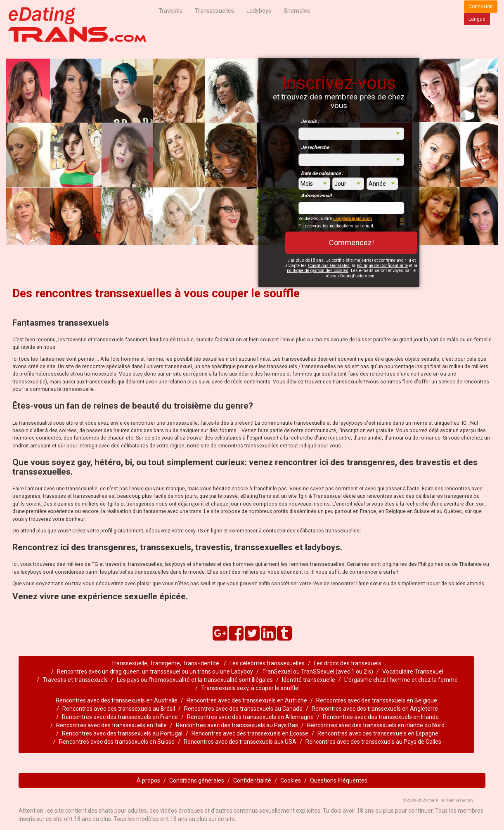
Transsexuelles (214, 11)
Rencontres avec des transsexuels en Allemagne (250, 717)
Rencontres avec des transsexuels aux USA (240, 742)
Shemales (297, 11)
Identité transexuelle (309, 680)
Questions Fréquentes (339, 780)
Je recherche (315, 147)
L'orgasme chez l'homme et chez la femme (401, 680)
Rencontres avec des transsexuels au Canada (243, 709)
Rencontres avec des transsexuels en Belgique (377, 700)
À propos (148, 780)
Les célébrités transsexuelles (267, 663)
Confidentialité (252, 780)
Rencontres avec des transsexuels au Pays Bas (237, 725)
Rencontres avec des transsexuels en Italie (111, 725)
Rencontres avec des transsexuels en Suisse (117, 742)
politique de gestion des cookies (318, 271)
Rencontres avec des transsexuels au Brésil (119, 709)
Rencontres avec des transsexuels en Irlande (381, 717)
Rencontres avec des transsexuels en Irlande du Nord (376, 725)
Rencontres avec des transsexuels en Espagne (378, 733)
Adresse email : (317, 196)
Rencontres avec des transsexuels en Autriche (247, 700)
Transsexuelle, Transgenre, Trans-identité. (166, 663)
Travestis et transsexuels (75, 680)
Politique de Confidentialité (382, 266)
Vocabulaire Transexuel (413, 672)
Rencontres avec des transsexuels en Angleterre (375, 709)
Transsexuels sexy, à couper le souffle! (250, 688)
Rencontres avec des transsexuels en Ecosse (250, 733)
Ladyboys (259, 11)
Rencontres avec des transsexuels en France (120, 717)
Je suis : (310, 121)
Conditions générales (197, 780)
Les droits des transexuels (348, 663)
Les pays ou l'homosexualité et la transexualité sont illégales (195, 680)
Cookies (291, 780)
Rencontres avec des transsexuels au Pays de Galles (373, 742)
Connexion (481, 7)
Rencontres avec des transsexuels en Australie (117, 700)
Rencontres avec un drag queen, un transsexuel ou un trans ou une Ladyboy (155, 672)
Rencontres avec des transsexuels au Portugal (122, 733)
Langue (477, 19)
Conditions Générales (329, 266)
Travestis (170, 11)
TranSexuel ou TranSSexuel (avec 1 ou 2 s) (318, 672)
